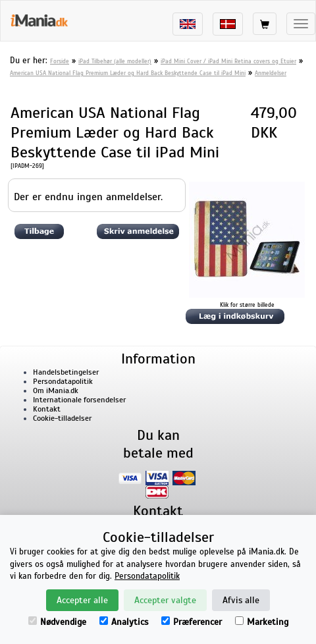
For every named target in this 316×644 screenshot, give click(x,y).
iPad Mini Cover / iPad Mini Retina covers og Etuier (228, 61)
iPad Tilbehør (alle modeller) (115, 61)
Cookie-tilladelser (62, 418)
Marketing (262, 622)
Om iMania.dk (56, 390)
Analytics (124, 622)
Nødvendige (57, 622)
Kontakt (47, 409)
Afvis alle (241, 600)
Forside (60, 61)
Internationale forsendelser (79, 400)
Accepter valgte (165, 600)
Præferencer (192, 622)
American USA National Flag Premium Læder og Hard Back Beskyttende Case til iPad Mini (128, 73)
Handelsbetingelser (66, 372)
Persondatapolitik (63, 381)
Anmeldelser (271, 73)
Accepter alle (82, 600)
